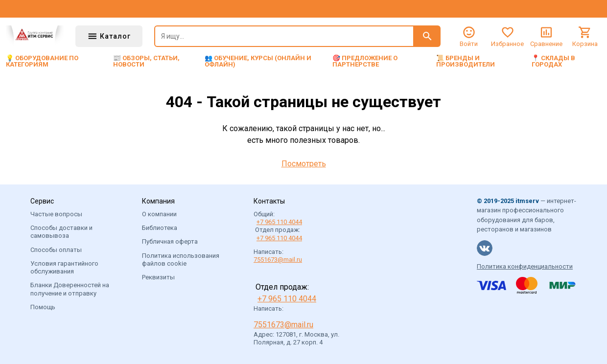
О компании (159, 214)
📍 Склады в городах (553, 61)
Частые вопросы (56, 214)
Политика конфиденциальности (525, 266)
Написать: (278, 256)
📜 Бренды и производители (466, 61)
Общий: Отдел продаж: (278, 226)
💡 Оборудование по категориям (42, 61)
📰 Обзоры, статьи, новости (146, 61)
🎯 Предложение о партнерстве (365, 61)
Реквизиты (158, 277)
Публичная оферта (170, 241)
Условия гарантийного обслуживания (64, 267)
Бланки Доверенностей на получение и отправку (70, 289)
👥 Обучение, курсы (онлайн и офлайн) (258, 61)
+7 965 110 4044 (279, 222)
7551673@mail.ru (278, 260)
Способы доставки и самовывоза (61, 232)
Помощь (43, 307)
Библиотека (160, 228)
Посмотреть (304, 164)
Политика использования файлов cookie (181, 260)
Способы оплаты (56, 250)
